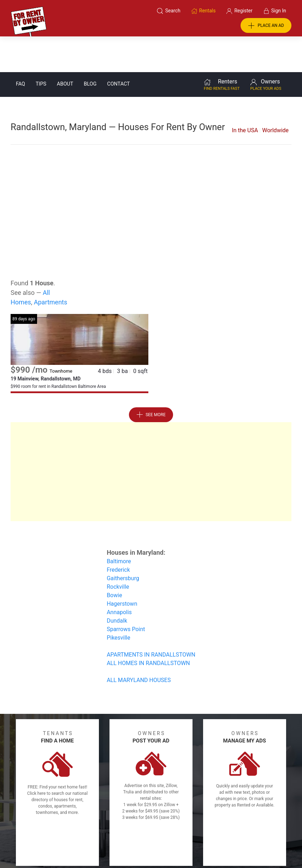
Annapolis (119, 576)
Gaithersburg (123, 543)
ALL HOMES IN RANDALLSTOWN (148, 627)
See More (151, 379)
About (65, 48)
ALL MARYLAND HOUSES (139, 644)
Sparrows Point (126, 593)
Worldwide (275, 95)
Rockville (118, 551)
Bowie (114, 560)
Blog (90, 48)
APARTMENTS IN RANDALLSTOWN (151, 619)
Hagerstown (122, 568)
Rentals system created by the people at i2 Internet (223, 844)
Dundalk (117, 585)
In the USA (245, 95)
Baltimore (119, 526)
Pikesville (119, 602)
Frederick (118, 534)
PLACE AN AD (266, 26)
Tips (41, 48)
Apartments (51, 266)
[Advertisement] (151, 162)
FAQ (20, 48)
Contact (118, 48)
